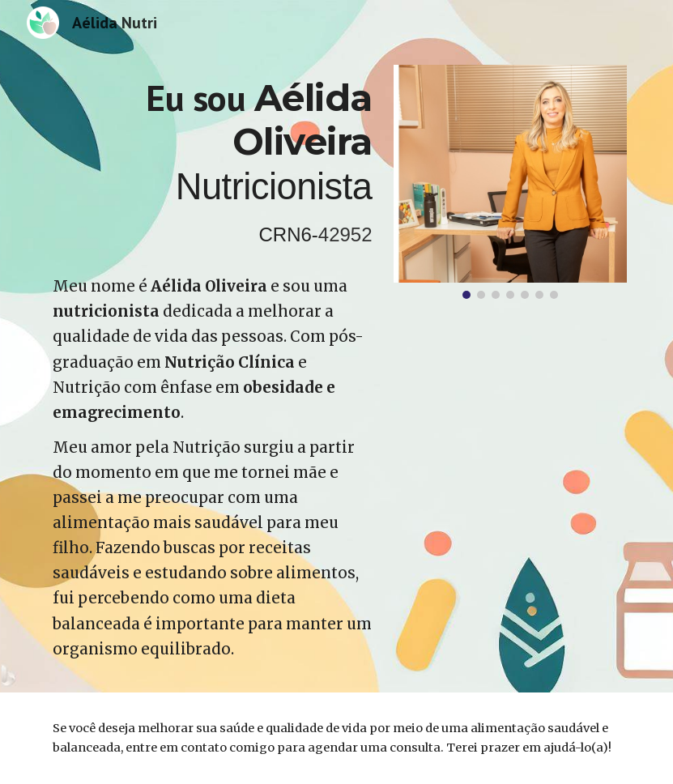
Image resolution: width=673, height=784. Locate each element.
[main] (212, 164)
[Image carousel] (510, 182)
